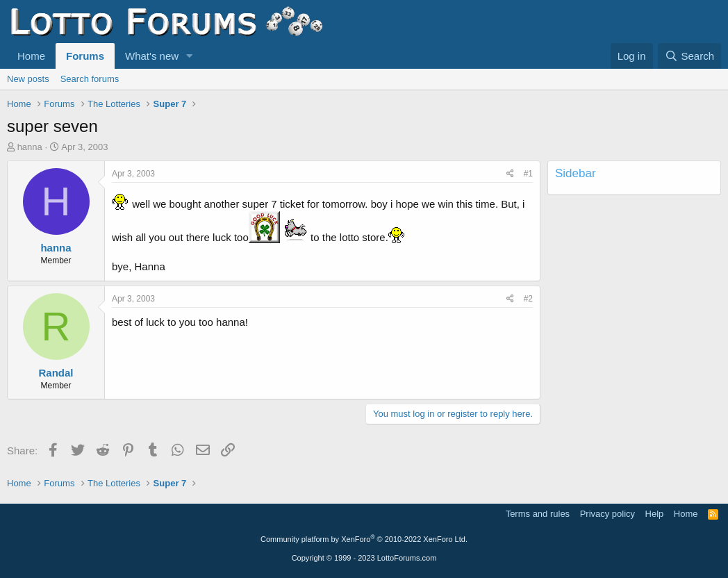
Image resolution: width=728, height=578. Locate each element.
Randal (56, 373)
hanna (30, 147)
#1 (528, 174)
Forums (85, 56)
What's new (152, 56)
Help (655, 514)
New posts (28, 79)
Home (31, 56)
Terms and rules (538, 514)
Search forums (90, 79)
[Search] (689, 56)
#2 (528, 299)
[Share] (510, 174)
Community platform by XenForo (364, 539)
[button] (190, 56)
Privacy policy (607, 514)
